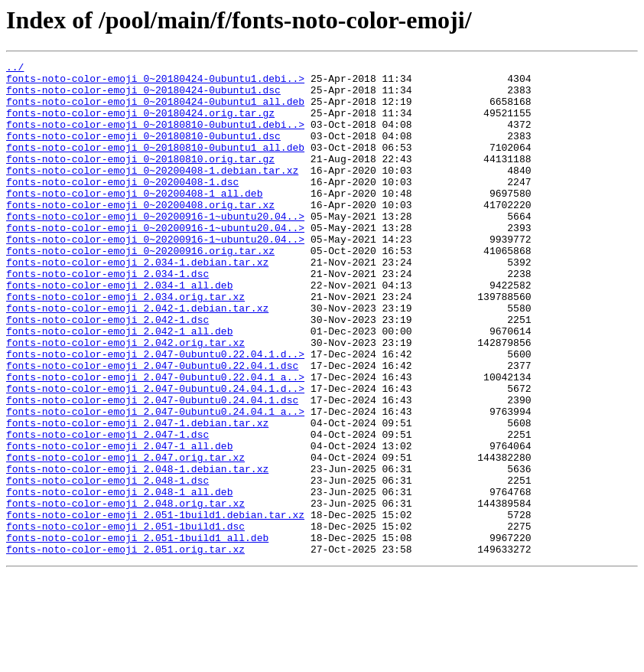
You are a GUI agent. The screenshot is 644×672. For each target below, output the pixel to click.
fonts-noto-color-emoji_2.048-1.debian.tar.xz (137, 551)
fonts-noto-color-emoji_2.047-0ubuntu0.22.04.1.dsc (152, 427)
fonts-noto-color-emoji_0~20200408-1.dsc (122, 207)
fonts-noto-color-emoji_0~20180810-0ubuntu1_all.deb (155, 165)
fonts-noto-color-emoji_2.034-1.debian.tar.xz (137, 303)
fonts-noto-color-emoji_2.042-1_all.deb (119, 386)
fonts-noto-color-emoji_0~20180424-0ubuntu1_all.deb (155, 110)
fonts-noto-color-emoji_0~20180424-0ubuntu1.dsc (143, 96)
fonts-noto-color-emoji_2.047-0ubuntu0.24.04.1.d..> (155, 455)
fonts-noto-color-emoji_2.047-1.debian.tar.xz (137, 496)
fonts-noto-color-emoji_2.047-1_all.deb (119, 524)
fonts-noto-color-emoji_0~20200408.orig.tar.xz (140, 234)
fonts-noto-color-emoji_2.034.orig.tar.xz (125, 344)
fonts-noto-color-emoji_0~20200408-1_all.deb (134, 220)
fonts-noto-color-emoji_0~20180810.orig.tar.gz (140, 179)
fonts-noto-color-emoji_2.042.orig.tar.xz (125, 400)
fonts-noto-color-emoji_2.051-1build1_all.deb (137, 634)
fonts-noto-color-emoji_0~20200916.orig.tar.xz (140, 289)
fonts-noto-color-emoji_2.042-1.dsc (107, 372)
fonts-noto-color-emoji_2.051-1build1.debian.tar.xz (155, 606)
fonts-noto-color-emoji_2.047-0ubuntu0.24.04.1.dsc (152, 468)
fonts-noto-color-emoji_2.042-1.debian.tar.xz (137, 358)
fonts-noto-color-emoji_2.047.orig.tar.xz (125, 537)
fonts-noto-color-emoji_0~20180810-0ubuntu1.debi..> (155, 138)
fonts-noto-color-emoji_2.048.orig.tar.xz (125, 592)
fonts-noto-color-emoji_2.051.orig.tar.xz (125, 648)
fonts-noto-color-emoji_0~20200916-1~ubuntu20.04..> (155, 248)
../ (15, 69)
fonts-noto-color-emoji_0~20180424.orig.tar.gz (140, 124)
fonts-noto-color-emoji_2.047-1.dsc (107, 510)
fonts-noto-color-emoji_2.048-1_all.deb (119, 579)
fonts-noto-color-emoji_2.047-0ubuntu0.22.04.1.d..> (155, 413)
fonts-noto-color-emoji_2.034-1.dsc (107, 317)
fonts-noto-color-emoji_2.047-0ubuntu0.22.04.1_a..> (155, 441)
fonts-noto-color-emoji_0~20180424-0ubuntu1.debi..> (155, 83)
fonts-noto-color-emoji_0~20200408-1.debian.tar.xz (152, 193)
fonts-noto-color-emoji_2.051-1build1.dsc (125, 620)
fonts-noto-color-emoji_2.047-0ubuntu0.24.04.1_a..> (155, 482)
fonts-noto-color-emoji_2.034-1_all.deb (119, 331)
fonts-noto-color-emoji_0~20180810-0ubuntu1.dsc (143, 152)
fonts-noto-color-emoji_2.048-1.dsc (107, 565)
